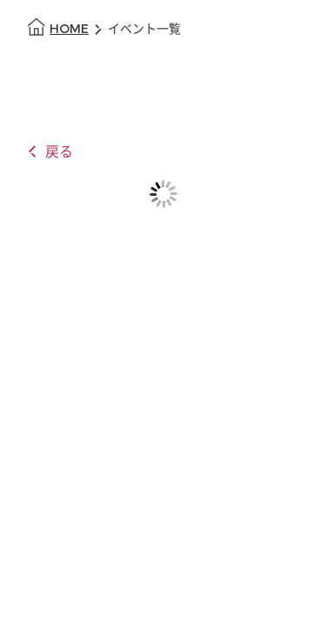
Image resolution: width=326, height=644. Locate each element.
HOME (69, 29)
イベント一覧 (144, 29)
